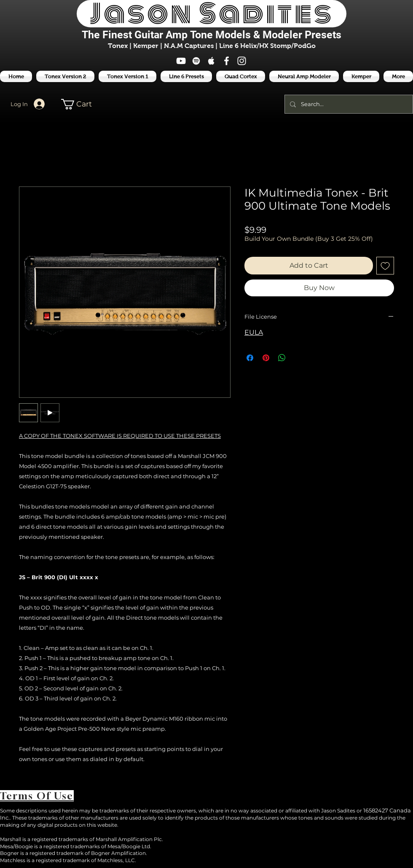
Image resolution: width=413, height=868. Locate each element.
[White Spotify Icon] (196, 61)
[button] (186, 76)
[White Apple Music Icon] (211, 61)
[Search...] (348, 104)
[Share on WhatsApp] (282, 358)
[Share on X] (298, 358)
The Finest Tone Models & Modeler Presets (212, 35)
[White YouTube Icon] (181, 61)
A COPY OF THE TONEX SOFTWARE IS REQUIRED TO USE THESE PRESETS (120, 436)
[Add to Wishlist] (385, 266)
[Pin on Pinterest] (266, 358)
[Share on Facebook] (250, 358)
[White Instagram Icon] (242, 61)
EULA (254, 332)
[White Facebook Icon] (227, 61)
